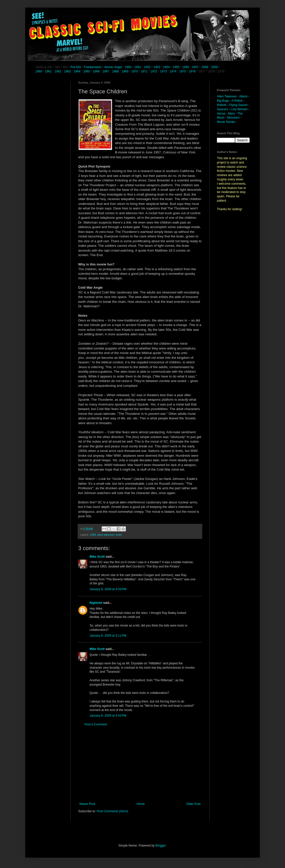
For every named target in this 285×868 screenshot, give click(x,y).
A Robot (237, 101)
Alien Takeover (227, 96)
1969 (125, 71)
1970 (135, 71)
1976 (192, 71)
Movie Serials (226, 122)
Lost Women (239, 109)
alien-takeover (106, 535)
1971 (145, 71)
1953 (157, 67)
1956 (186, 67)
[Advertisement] (140, 764)
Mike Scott (97, 557)
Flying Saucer (238, 105)
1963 (68, 71)
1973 (164, 71)
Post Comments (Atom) (112, 811)
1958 (205, 67)
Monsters (233, 118)
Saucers (222, 109)
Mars (231, 114)
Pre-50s (76, 67)
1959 (215, 67)
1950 (128, 67)
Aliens (244, 96)
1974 (174, 71)
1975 (183, 71)
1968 (116, 71)
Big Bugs (223, 101)
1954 (166, 67)
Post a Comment (96, 724)
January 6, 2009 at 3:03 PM (108, 589)
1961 (49, 71)
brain (119, 535)
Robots (222, 105)
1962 (58, 71)
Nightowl (96, 603)
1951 (138, 67)
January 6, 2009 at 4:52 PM (108, 716)
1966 (97, 71)
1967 (106, 71)
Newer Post (87, 804)
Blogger (161, 846)
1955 (176, 67)
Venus (221, 114)
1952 (147, 67)
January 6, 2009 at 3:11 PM (108, 636)
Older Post (193, 804)
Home (141, 804)
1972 (154, 71)
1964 (77, 71)
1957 (195, 67)
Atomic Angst (113, 67)
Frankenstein (93, 67)
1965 (87, 71)
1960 (39, 71)
